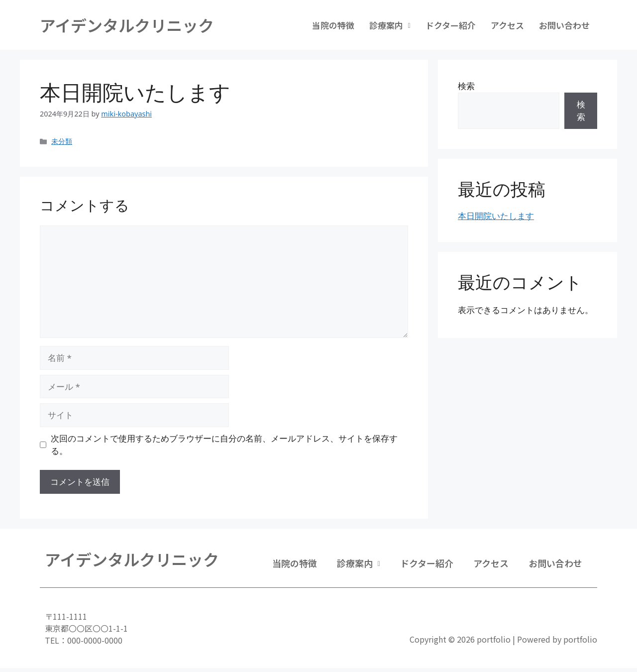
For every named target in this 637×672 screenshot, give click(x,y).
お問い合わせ (564, 25)
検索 (466, 86)
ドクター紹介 (451, 25)
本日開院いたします (496, 216)
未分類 (62, 141)
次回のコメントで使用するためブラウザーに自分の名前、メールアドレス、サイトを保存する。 (224, 445)
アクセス (507, 25)
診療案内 (390, 25)
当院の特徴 (333, 25)
